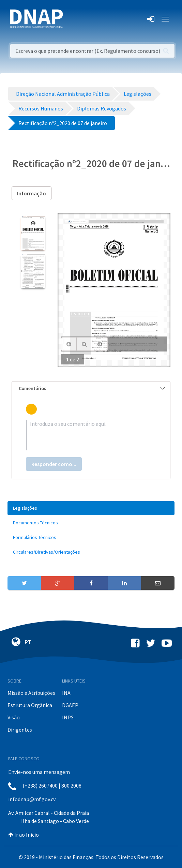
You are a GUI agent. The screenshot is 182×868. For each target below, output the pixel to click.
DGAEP (70, 705)
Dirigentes (20, 730)
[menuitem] (91, 508)
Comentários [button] (92, 388)
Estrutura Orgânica (30, 705)
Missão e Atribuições (31, 693)
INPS (68, 717)
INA (66, 693)
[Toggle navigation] (73, 19)
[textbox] (91, 435)
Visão (14, 717)
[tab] (91, 388)
